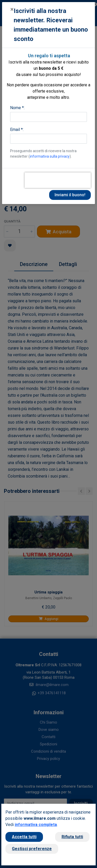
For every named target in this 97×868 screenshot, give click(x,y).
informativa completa (36, 825)
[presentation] (58, 180)
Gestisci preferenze (32, 849)
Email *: (17, 129)
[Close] (12, 9)
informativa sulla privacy (50, 156)
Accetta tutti (24, 837)
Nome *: (17, 108)
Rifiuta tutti (72, 837)
